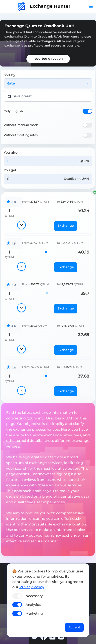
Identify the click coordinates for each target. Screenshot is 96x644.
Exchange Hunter (44, 6)
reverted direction (48, 59)
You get (10, 170)
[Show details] (21, 225)
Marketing (34, 613)
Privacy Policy (32, 587)
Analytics (33, 605)
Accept (74, 627)
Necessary (34, 596)
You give (11, 153)
